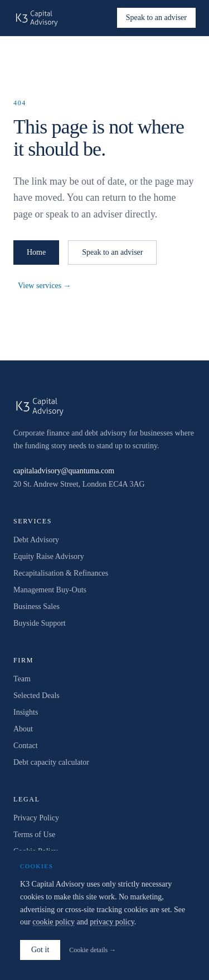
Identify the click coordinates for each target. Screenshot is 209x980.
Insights (26, 712)
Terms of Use (34, 835)
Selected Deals (37, 696)
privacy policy (112, 922)
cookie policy (54, 922)
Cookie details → (93, 950)
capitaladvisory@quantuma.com (64, 471)
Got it (40, 950)
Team (22, 679)
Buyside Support (40, 623)
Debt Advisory (36, 540)
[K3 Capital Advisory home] (37, 18)
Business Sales (37, 607)
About (23, 729)
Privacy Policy (36, 818)
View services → (45, 286)
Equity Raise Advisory (49, 556)
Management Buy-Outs (50, 590)
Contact (26, 746)
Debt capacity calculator (51, 762)
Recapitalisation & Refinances (61, 573)
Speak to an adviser (156, 18)
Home (36, 252)
